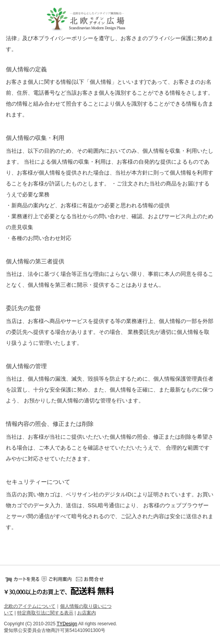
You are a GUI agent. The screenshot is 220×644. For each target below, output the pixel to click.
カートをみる (21, 579)
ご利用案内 (57, 579)
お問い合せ (92, 579)
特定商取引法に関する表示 (45, 613)
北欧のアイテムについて (30, 606)
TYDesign (67, 624)
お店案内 (87, 613)
